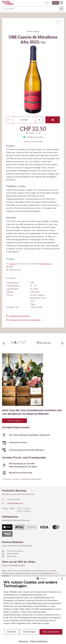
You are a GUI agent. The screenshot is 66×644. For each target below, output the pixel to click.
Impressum (23, 641)
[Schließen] (62, 578)
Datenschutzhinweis (39, 641)
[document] (33, 604)
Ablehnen (11, 632)
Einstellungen (29, 632)
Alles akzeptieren (51, 632)
